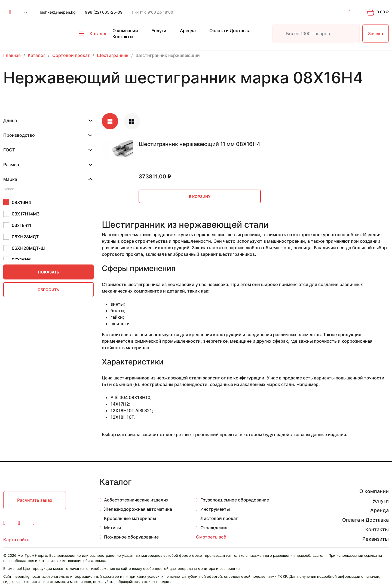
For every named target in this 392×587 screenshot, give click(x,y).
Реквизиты (376, 539)
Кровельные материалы (130, 518)
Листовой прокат (219, 518)
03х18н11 (17, 225)
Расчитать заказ (35, 500)
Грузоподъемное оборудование (235, 500)
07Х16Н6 (17, 260)
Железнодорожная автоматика (138, 509)
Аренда (188, 31)
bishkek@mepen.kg (58, 12)
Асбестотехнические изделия (136, 500)
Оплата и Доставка (230, 31)
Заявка (376, 34)
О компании (125, 31)
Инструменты (215, 509)
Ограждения (214, 528)
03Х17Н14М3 (21, 214)
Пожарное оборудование (131, 537)
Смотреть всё (211, 537)
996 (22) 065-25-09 (104, 12)
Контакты (123, 37)
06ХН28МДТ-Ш (24, 248)
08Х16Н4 (17, 202)
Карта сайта (16, 540)
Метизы (112, 528)
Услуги (159, 31)
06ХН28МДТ (21, 237)
